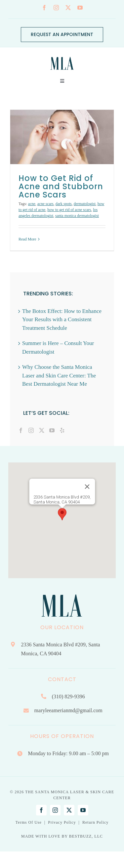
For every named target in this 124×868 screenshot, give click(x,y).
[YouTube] (52, 430)
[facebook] (44, 8)
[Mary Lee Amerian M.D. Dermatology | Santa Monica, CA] (62, 55)
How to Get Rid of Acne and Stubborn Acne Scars (61, 186)
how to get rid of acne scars (69, 210)
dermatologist (85, 204)
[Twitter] (42, 430)
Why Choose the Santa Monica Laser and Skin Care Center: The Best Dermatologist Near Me (59, 375)
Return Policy (95, 822)
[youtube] (80, 8)
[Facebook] (21, 430)
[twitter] (68, 8)
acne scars (45, 204)
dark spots (64, 204)
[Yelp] (62, 430)
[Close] (87, 487)
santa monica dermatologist (77, 216)
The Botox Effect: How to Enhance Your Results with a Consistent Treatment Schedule (62, 320)
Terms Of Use (29, 822)
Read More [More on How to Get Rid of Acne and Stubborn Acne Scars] (27, 239)
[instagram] (56, 8)
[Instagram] (31, 430)
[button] (62, 514)
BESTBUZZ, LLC (86, 836)
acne (32, 204)
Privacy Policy (62, 822)
